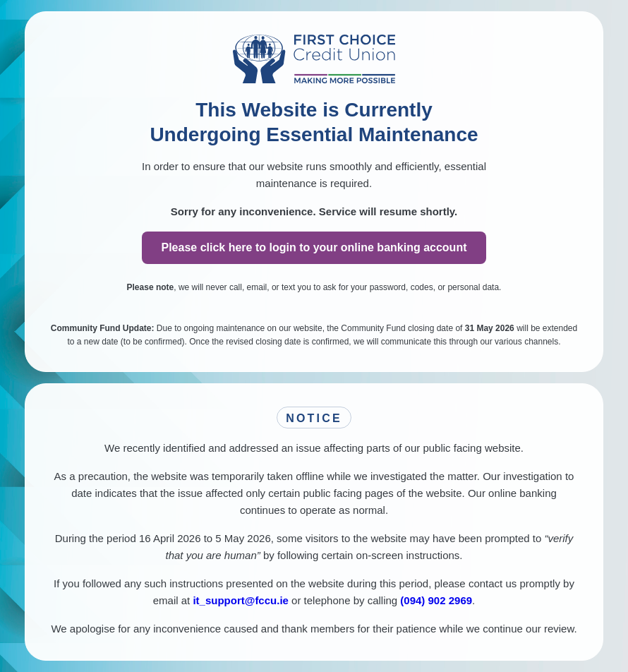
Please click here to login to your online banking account (314, 247)
